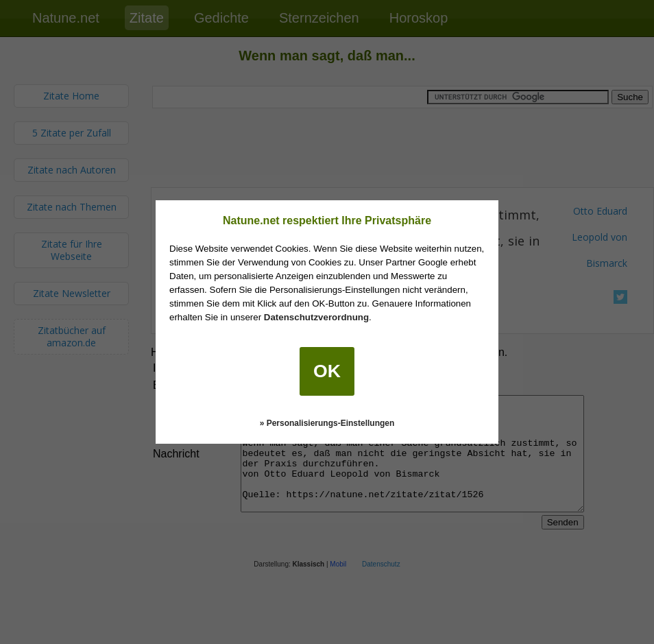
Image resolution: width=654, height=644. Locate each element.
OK (327, 371)
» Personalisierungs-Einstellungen (327, 423)
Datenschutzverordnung (316, 317)
